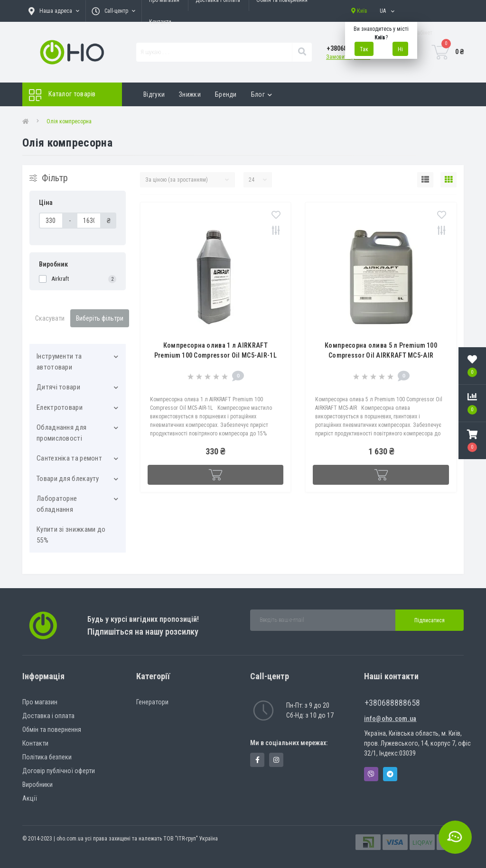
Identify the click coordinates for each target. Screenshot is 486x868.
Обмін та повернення (52, 729)
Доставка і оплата (48, 716)
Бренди (226, 94)
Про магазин (40, 702)
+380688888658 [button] (392, 703)
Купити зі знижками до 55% (71, 535)
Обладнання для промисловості (61, 433)
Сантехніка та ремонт (69, 458)
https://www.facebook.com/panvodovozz (257, 760)
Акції (30, 798)
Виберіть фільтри (100, 318)
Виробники (37, 785)
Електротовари (60, 407)
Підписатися (430, 620)
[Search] (302, 52)
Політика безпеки (47, 757)
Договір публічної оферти (59, 771)
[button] (472, 441)
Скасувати (50, 318)
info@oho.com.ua (390, 719)
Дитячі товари (58, 387)
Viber (371, 774)
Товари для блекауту (68, 479)
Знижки (190, 94)
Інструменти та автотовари (59, 362)
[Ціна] (51, 221)
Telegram (390, 774)
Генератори (152, 702)
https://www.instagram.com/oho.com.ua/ (276, 760)
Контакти (160, 22)
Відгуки (154, 94)
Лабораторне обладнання (57, 504)
